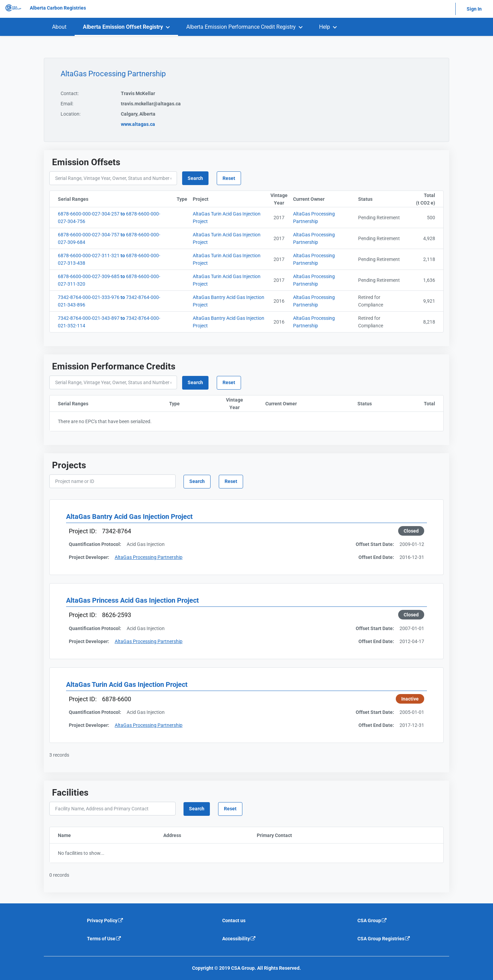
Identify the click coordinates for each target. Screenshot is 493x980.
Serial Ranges (107, 199)
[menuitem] (59, 27)
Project (230, 199)
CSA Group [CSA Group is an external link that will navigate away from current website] (372, 920)
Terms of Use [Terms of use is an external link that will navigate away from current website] (104, 939)
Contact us (234, 920)
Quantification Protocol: (95, 544)
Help (325, 27)
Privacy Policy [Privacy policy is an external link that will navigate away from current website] (105, 920)
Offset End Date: (376, 557)
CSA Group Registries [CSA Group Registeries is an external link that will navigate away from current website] (384, 939)
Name (96, 835)
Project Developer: (89, 557)
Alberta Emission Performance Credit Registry (241, 27)
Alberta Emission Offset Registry (123, 27)
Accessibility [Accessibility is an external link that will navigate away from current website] (239, 939)
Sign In (474, 9)
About (59, 27)
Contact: (70, 93)
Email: (67, 104)
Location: (71, 114)
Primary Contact (303, 835)
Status (381, 199)
